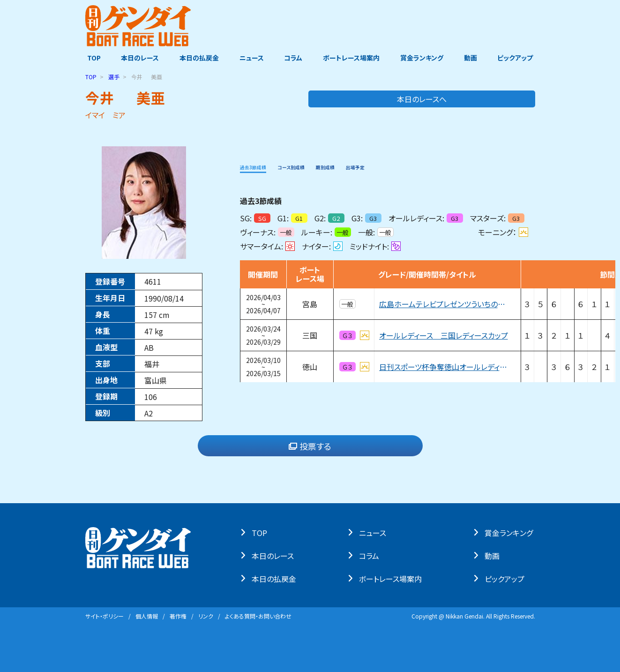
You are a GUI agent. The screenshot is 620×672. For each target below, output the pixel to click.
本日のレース (138, 58)
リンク (206, 616)
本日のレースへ (498, 99)
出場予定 (404, 166)
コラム (294, 58)
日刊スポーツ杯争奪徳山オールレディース (445, 367)
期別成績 (363, 166)
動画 (472, 58)
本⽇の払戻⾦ (276, 578)
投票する (310, 446)
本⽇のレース (275, 555)
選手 (114, 77)
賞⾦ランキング (511, 532)
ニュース (251, 58)
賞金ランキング (423, 58)
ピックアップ (517, 58)
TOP (92, 58)
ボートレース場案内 (352, 58)
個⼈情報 (147, 616)
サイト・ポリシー (105, 616)
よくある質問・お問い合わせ (258, 616)
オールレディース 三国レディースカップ (444, 335)
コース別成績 (315, 166)
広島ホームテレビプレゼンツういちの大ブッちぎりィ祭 (445, 304)
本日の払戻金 (198, 58)
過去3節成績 (261, 166)
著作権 (178, 616)
